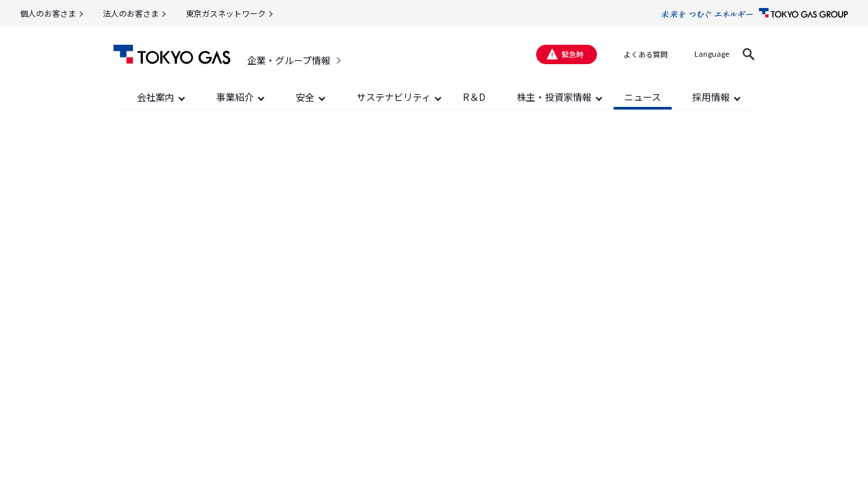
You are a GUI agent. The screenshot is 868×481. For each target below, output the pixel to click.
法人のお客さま (131, 13)
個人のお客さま (48, 13)
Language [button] (712, 53)
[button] (748, 54)
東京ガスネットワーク (226, 13)
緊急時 (573, 54)
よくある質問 (646, 54)
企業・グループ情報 (289, 60)
